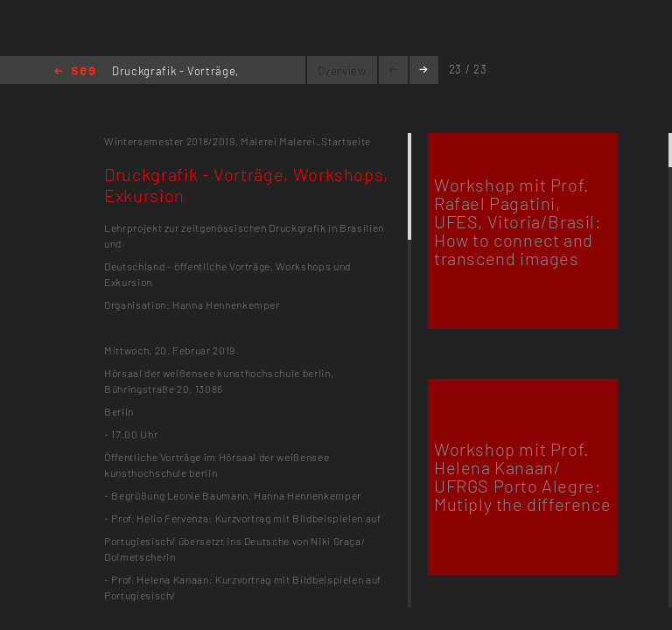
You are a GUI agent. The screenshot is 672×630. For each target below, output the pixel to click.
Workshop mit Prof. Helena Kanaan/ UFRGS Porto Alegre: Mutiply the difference (522, 476)
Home (75, 72)
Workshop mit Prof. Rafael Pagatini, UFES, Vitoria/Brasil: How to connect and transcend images (518, 221)
